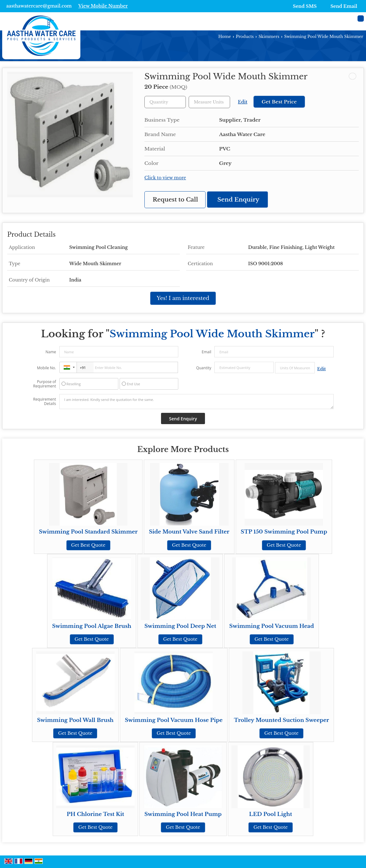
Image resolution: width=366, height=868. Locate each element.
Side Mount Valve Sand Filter (189, 532)
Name (51, 352)
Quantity (204, 368)
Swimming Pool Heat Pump (183, 814)
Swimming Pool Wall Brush (75, 720)
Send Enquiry (239, 200)
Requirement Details (44, 402)
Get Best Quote (88, 545)
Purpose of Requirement (44, 384)
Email (206, 352)
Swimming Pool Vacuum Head (272, 626)
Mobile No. (47, 368)
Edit (243, 102)
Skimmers (269, 37)
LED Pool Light (271, 814)
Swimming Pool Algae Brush (92, 626)
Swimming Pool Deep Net (180, 626)
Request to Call (175, 200)
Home (225, 37)
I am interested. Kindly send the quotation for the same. (196, 402)
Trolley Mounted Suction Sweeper (281, 720)
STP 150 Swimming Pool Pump (284, 532)
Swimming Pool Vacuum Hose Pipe (174, 720)
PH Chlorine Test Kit (96, 814)
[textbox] (209, 102)
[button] (103, 6)
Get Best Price (279, 102)
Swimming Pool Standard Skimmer (88, 532)
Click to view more (165, 178)
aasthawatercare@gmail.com (39, 6)
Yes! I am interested (183, 298)
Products (245, 37)
